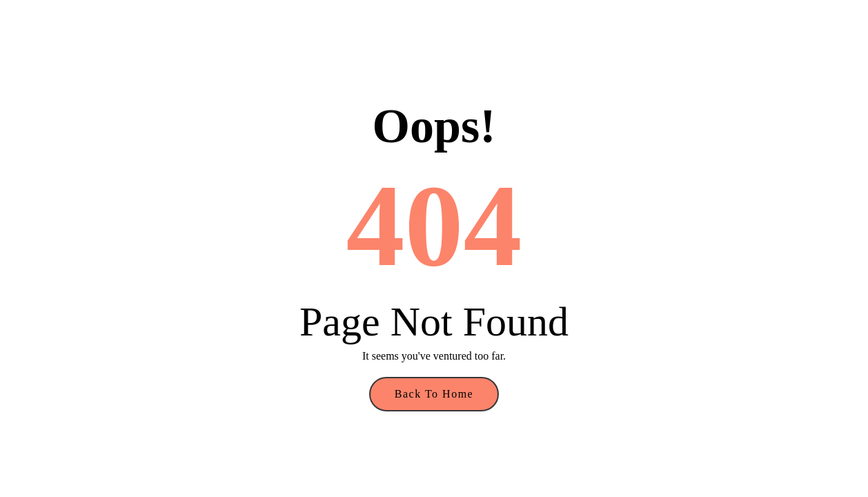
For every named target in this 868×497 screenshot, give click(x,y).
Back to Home (434, 394)
